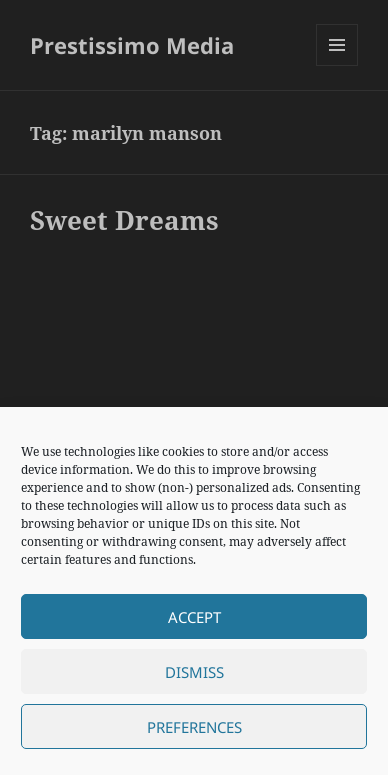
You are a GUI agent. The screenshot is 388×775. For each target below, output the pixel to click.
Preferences (194, 727)
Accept (194, 617)
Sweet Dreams (124, 220)
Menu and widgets (337, 65)
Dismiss (194, 672)
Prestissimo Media (132, 45)
